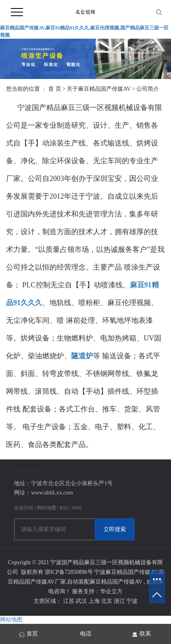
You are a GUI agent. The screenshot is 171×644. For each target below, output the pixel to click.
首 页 (55, 89)
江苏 (70, 601)
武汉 (82, 601)
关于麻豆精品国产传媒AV (99, 89)
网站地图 (47, 508)
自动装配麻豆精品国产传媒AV (105, 582)
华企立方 (111, 591)
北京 (107, 601)
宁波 (132, 601)
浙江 (120, 601)
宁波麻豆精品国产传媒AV (126, 572)
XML (77, 508)
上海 (95, 601)
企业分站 (24, 508)
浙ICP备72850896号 (69, 572)
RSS (64, 508)
